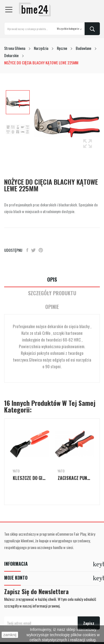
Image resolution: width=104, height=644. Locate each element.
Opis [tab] (52, 280)
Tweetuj (33, 250)
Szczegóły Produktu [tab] (52, 293)
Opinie (52, 307)
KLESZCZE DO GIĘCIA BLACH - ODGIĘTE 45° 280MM (30, 478)
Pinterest (41, 250)
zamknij (10, 635)
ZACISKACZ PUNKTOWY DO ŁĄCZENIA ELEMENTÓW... (75, 478)
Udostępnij (27, 250)
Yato (16, 471)
